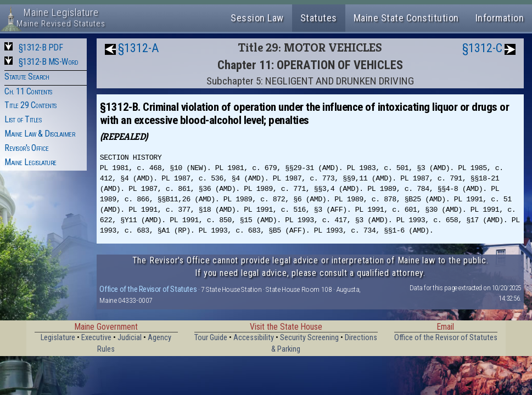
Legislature (58, 338)
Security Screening (309, 338)
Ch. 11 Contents (28, 91)
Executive (96, 338)
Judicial (130, 338)
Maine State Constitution (406, 18)
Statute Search (27, 77)
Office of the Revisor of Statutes (148, 289)
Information (500, 18)
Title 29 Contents (30, 105)
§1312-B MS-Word (49, 62)
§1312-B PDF (41, 47)
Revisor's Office (26, 148)
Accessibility (254, 338)
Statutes (319, 18)
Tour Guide (211, 338)
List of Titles (23, 119)
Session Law (257, 18)
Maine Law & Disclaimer (40, 134)
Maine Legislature (30, 162)
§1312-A (138, 48)
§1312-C (482, 48)
